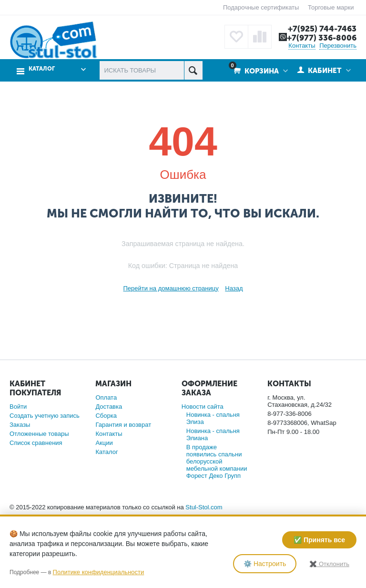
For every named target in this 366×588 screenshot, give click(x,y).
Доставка (109, 407)
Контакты (302, 46)
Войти (18, 407)
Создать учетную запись (45, 416)
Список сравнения (36, 443)
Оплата (106, 397)
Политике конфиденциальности (99, 572)
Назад (234, 288)
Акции (104, 443)
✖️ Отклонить (329, 564)
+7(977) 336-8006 (322, 38)
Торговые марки (331, 7)
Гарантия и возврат (123, 425)
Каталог (42, 69)
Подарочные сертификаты (261, 7)
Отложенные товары (39, 434)
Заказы (20, 425)
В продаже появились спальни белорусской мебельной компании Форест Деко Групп (217, 461)
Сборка (106, 416)
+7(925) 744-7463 (322, 29)
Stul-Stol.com (204, 507)
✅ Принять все (319, 540)
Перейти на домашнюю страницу (171, 288)
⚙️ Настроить (265, 564)
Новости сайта (203, 407)
